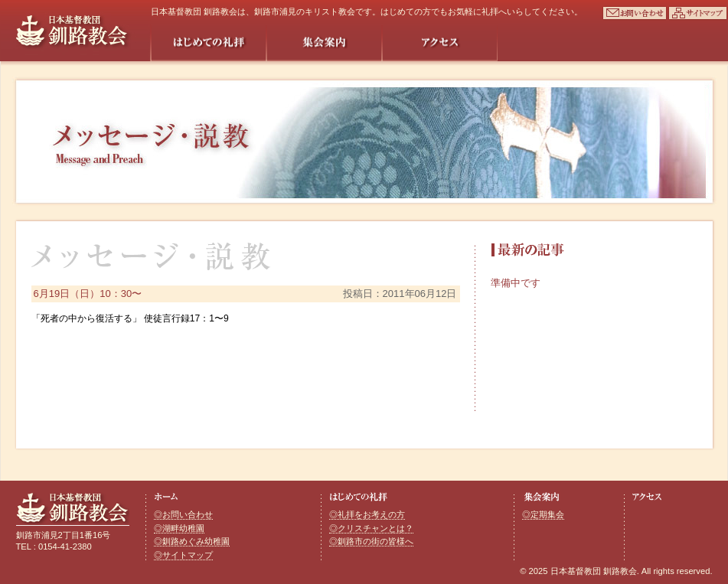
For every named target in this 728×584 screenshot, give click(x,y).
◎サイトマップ (183, 555)
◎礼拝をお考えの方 (367, 514)
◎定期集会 (543, 514)
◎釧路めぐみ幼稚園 (192, 541)
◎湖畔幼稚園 (179, 528)
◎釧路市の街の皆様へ (371, 541)
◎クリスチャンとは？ (371, 528)
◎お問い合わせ (183, 514)
